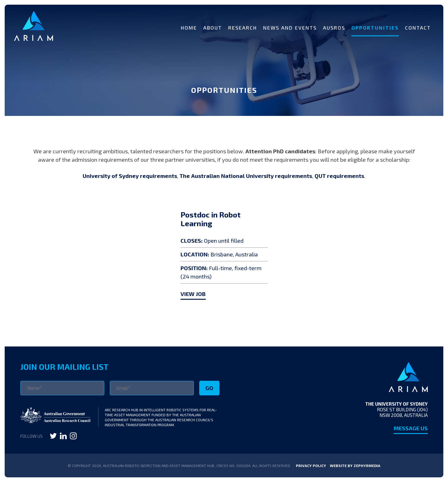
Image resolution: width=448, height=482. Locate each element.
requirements (294, 176)
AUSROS (334, 28)
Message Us (411, 428)
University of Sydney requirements (130, 176)
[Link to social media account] (53, 437)
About (213, 28)
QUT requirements (339, 176)
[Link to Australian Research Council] (55, 421)
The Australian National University (227, 176)
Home (189, 28)
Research (243, 28)
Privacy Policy (311, 465)
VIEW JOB (193, 294)
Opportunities (375, 28)
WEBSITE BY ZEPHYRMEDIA (355, 465)
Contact (418, 28)
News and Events (290, 28)
